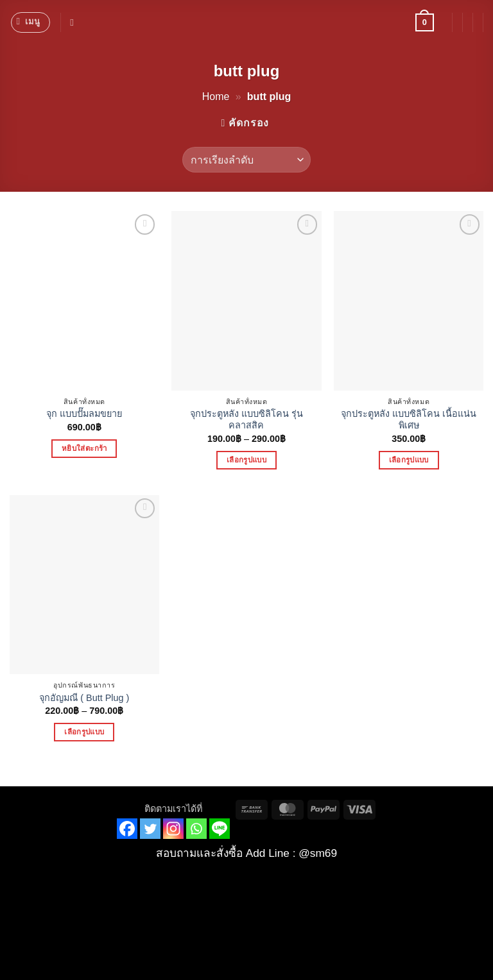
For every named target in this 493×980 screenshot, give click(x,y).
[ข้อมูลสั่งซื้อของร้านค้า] (246, 160)
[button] (30, 22)
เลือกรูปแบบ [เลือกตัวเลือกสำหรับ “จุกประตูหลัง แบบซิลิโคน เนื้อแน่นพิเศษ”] (409, 460)
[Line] (220, 829)
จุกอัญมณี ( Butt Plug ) (84, 698)
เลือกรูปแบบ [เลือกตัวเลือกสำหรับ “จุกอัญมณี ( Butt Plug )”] (84, 732)
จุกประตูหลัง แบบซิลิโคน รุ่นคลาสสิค (246, 420)
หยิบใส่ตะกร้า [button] (84, 448)
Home (216, 97)
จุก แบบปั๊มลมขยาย (84, 414)
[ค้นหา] (75, 22)
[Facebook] (127, 829)
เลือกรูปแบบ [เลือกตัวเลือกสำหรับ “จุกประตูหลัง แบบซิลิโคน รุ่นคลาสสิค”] (246, 460)
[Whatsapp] (196, 829)
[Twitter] (150, 829)
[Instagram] (173, 829)
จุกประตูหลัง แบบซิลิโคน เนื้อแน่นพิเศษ (409, 420)
